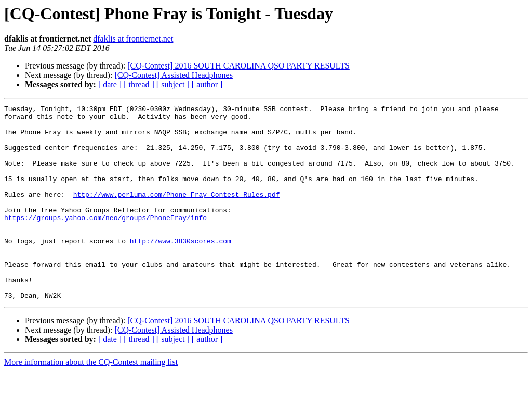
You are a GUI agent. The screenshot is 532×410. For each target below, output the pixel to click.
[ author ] (207, 84)
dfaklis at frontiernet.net (133, 39)
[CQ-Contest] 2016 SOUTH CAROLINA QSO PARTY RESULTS (238, 66)
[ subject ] (173, 84)
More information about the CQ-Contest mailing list (91, 401)
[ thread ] (139, 84)
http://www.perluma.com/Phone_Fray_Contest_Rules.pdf (177, 213)
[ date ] (110, 84)
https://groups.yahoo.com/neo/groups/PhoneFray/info (105, 241)
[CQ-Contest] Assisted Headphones (174, 75)
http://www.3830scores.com (181, 269)
